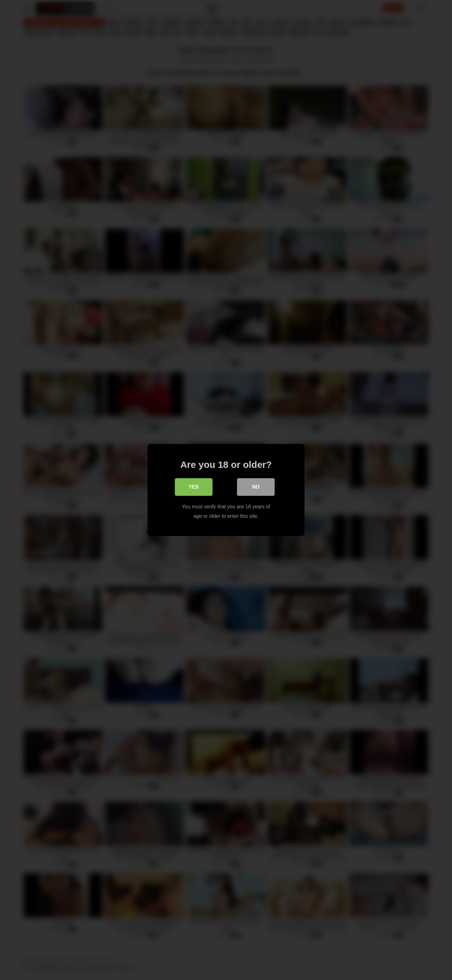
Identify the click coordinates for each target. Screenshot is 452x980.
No (256, 487)
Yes (194, 487)
